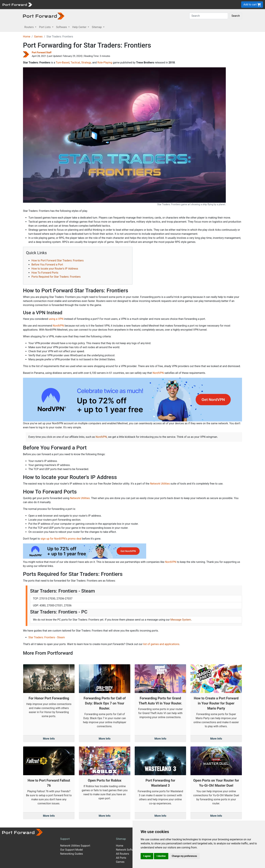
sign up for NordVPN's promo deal (61, 539)
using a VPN (56, 319)
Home (27, 37)
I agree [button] (147, 856)
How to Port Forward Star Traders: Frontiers (58, 261)
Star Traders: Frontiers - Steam (47, 637)
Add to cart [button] (252, 5)
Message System (181, 620)
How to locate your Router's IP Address (55, 269)
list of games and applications (161, 644)
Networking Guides (72, 854)
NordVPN (58, 326)
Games (38, 37)
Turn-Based (63, 63)
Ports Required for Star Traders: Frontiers (56, 277)
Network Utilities (160, 484)
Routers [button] (29, 27)
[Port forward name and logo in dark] (44, 16)
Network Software (127, 850)
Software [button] (62, 27)
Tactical (75, 63)
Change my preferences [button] (184, 856)
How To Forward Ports (45, 273)
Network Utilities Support (75, 846)
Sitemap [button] (97, 27)
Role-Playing (105, 63)
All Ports (121, 858)
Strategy (86, 63)
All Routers (122, 854)
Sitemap (121, 839)
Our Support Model (71, 850)
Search (236, 16)
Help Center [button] (80, 27)
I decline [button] (161, 856)
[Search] (209, 16)
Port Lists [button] (45, 27)
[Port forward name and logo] (17, 4)
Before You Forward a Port (47, 265)
